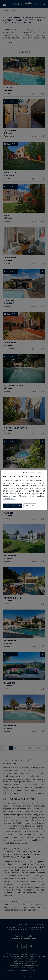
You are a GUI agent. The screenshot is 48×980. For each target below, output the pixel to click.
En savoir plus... (9, 499)
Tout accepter (12, 506)
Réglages (30, 506)
